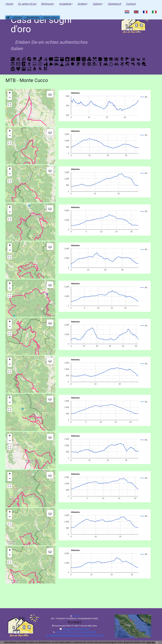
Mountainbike (32, 17)
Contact (131, 4)
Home (9, 4)
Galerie (98, 4)
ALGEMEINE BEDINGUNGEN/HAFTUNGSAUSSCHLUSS (75, 635)
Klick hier (151, 642)
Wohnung (48, 4)
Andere (83, 4)
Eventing (17, 17)
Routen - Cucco (50, 17)
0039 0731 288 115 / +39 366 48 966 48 (76, 632)
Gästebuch (114, 4)
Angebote (66, 4)
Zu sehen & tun (27, 4)
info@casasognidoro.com (76, 629)
